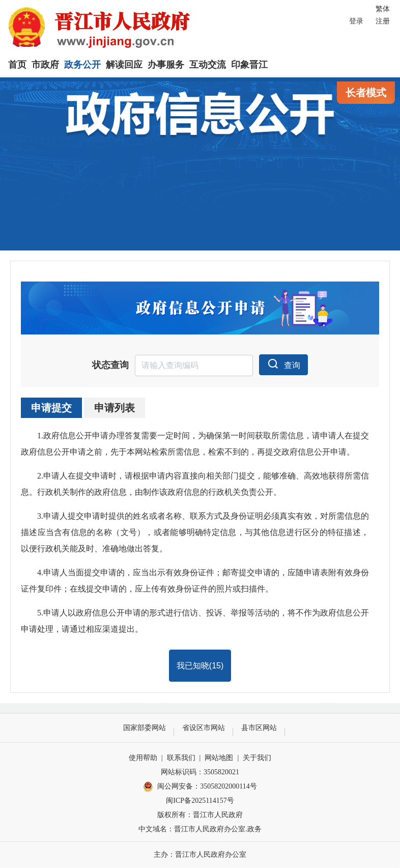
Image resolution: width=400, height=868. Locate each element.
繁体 (383, 9)
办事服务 (166, 65)
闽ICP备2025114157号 (200, 801)
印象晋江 (249, 65)
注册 (383, 21)
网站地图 (219, 758)
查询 (283, 365)
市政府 (45, 65)
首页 (17, 65)
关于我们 (257, 758)
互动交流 (208, 65)
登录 (356, 21)
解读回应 (124, 65)
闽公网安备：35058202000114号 (200, 788)
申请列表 (115, 408)
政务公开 (82, 65)
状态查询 (110, 366)
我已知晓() (200, 666)
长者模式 (366, 93)
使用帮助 (143, 758)
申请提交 (51, 408)
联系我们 (181, 758)
